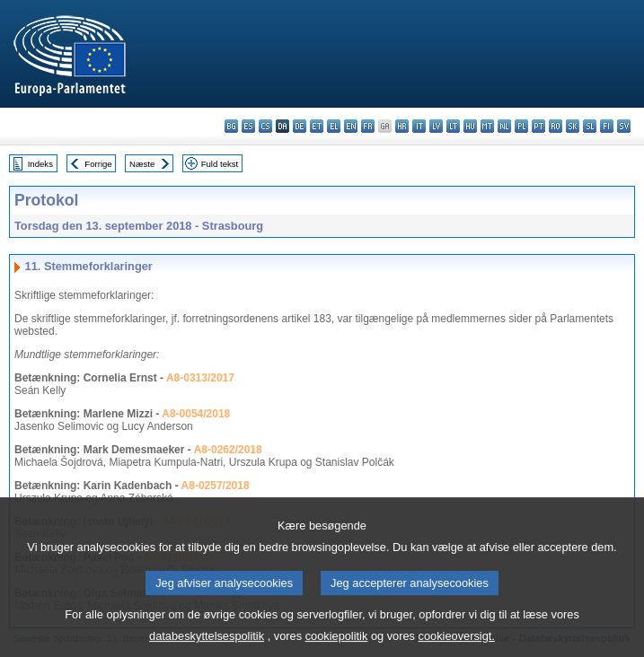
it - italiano (419, 126)
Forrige (98, 164)
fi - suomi (607, 126)
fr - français (368, 126)
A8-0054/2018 (196, 414)
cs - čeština (265, 126)
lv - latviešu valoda (436, 126)
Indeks (40, 164)
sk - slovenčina (573, 126)
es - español (248, 126)
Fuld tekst (220, 164)
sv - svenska (624, 126)
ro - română (556, 126)
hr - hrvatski (402, 126)
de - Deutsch (300, 126)
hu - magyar (470, 126)
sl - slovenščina (590, 126)
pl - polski (521, 126)
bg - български (231, 126)
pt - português (538, 126)
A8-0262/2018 (228, 450)
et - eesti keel (317, 126)
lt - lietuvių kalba (453, 126)
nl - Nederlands (504, 126)
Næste (142, 164)
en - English (351, 126)
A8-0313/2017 (200, 378)
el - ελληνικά (334, 126)
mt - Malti (487, 126)
